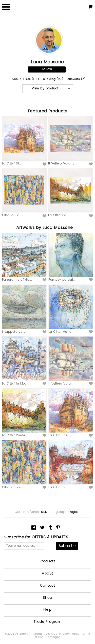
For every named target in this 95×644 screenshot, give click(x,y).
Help (48, 610)
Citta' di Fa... (12, 215)
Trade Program (48, 622)
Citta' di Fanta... (15, 487)
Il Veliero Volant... (62, 164)
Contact (48, 586)
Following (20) (52, 79)
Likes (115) (31, 79)
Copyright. (53, 637)
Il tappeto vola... (15, 332)
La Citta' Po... (59, 215)
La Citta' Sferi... (60, 435)
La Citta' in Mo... (15, 384)
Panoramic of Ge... (17, 280)
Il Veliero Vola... (61, 384)
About (16, 79)
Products (48, 561)
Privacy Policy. (70, 634)
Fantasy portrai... (62, 280)
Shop (48, 598)
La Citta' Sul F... (61, 487)
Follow (47, 69)
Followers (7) (76, 79)
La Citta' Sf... (12, 164)
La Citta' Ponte (14, 435)
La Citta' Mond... (61, 332)
